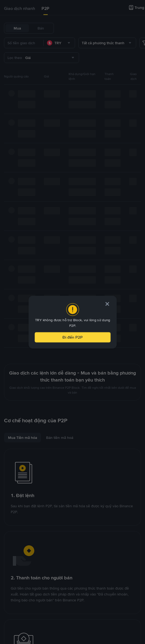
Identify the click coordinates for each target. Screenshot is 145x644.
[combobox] (59, 43)
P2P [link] (45, 8)
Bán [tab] (41, 28)
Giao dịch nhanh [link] (20, 8)
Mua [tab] (17, 28)
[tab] (20, 9)
